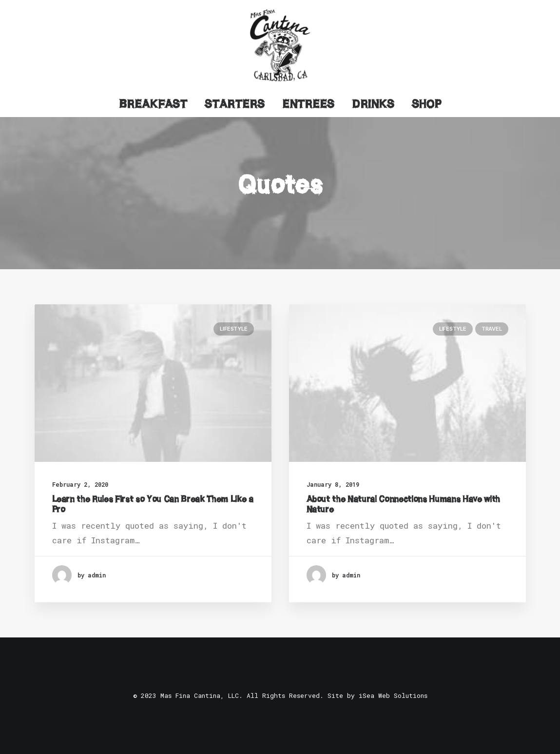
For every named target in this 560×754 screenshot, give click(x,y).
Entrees (308, 104)
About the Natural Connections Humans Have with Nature (403, 504)
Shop (427, 104)
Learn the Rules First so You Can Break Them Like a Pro (153, 504)
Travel (492, 329)
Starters (235, 104)
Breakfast (153, 104)
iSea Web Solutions (393, 695)
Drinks (373, 104)
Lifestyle (233, 329)
